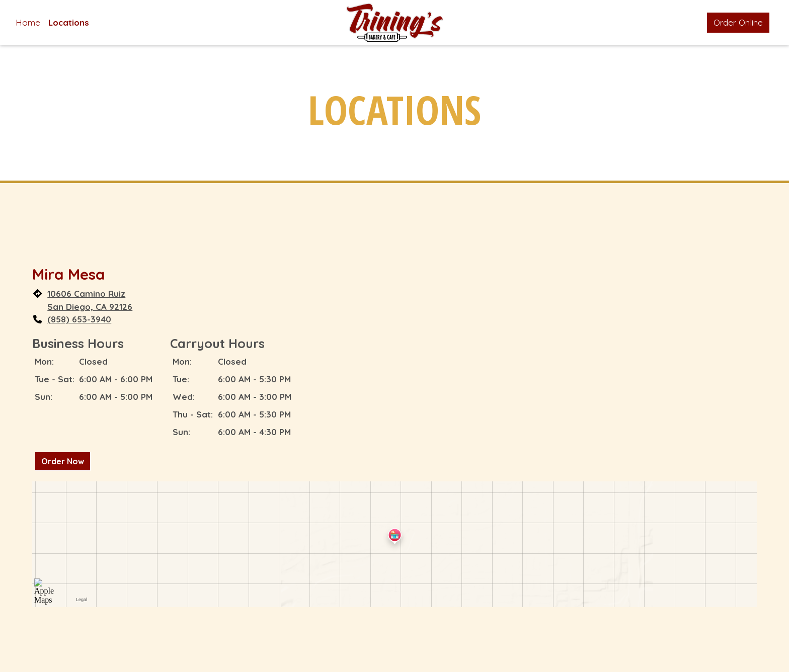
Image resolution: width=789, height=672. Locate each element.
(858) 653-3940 (79, 319)
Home (28, 22)
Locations (69, 22)
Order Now (63, 461)
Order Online (738, 22)
